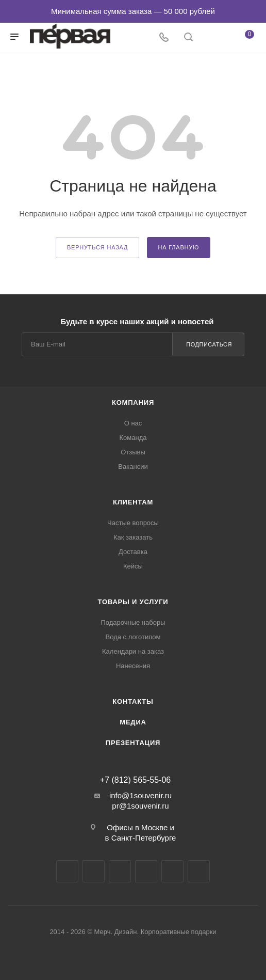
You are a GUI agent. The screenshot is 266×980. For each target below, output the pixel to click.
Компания (133, 402)
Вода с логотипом (133, 637)
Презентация (133, 743)
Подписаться (209, 344)
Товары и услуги (133, 602)
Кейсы (133, 566)
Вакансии (133, 467)
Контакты (133, 701)
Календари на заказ (133, 651)
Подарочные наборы (133, 622)
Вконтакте (67, 871)
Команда (133, 438)
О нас (133, 423)
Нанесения (133, 666)
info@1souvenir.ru (140, 795)
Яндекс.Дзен (172, 871)
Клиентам (133, 502)
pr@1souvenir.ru (140, 806)
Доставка (133, 552)
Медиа (133, 722)
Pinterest (199, 871)
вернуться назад (97, 247)
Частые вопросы (133, 523)
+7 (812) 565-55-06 (135, 780)
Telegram (94, 871)
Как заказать (133, 537)
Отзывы (133, 452)
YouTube (120, 871)
